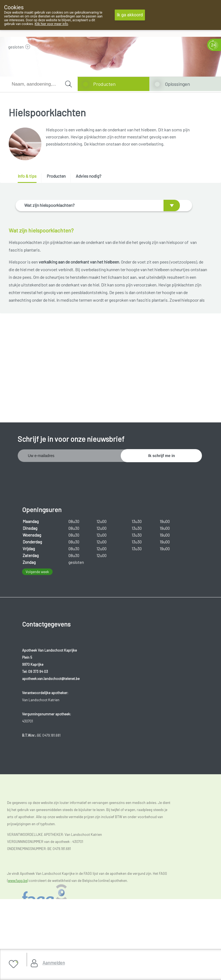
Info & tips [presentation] (27, 176)
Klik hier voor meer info (51, 24)
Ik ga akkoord (130, 15)
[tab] (29, 178)
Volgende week (37, 555)
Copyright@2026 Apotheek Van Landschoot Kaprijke (55, 931)
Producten (104, 84)
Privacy (17, 944)
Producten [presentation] (56, 176)
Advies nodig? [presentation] (89, 176)
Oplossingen (177, 84)
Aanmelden (54, 963)
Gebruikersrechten (26, 938)
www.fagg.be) (18, 864)
